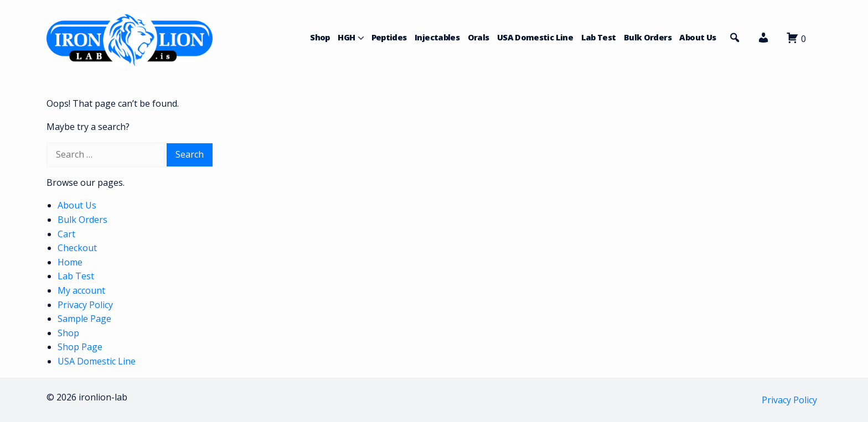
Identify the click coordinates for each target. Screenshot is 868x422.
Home (70, 262)
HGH (346, 37)
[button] (763, 40)
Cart (66, 234)
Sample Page (84, 319)
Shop (320, 37)
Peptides (389, 37)
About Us (697, 37)
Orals (479, 37)
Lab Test (599, 37)
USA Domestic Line (535, 37)
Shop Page (80, 347)
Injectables (437, 37)
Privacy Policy (85, 305)
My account (81, 290)
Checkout (77, 248)
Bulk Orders (648, 37)
